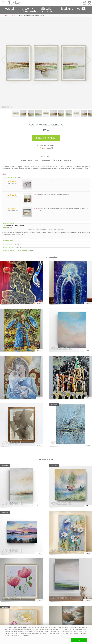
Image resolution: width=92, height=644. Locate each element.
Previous (3, 60)
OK (79, 640)
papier (30, 160)
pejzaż (36, 160)
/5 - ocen (45, 148)
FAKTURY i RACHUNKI (12, 247)
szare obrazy (68, 160)
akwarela (23, 160)
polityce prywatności (24, 635)
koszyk (85, 4)
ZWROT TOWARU (11, 241)
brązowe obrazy (45, 160)
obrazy (48, 156)
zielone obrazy (57, 160)
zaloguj (89, 4)
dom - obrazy (54, 257)
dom (42, 156)
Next (89, 60)
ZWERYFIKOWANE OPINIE (12, 178)
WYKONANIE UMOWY (12, 244)
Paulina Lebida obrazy (46, 459)
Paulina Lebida (49, 145)
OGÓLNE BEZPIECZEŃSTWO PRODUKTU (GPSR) (19, 250)
